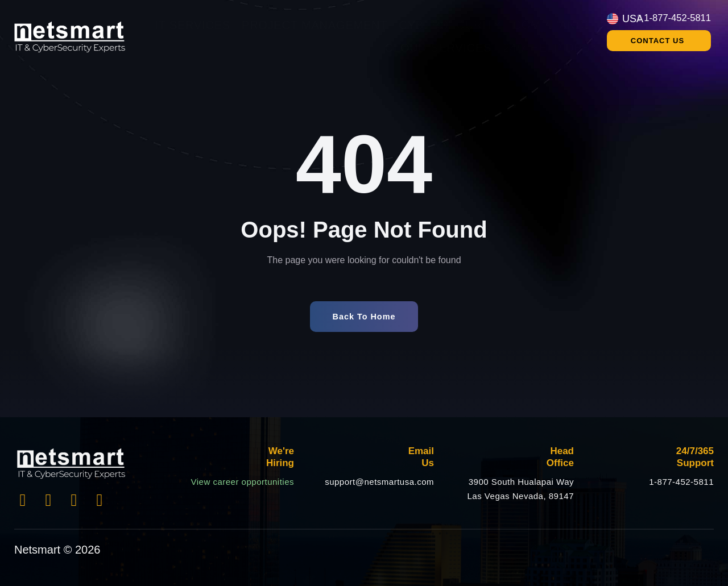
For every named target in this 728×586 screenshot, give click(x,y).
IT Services (193, 25)
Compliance (553, 25)
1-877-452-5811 (681, 482)
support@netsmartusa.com (379, 482)
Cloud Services (439, 48)
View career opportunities (243, 482)
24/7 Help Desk (551, 48)
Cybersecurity (450, 25)
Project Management (315, 25)
